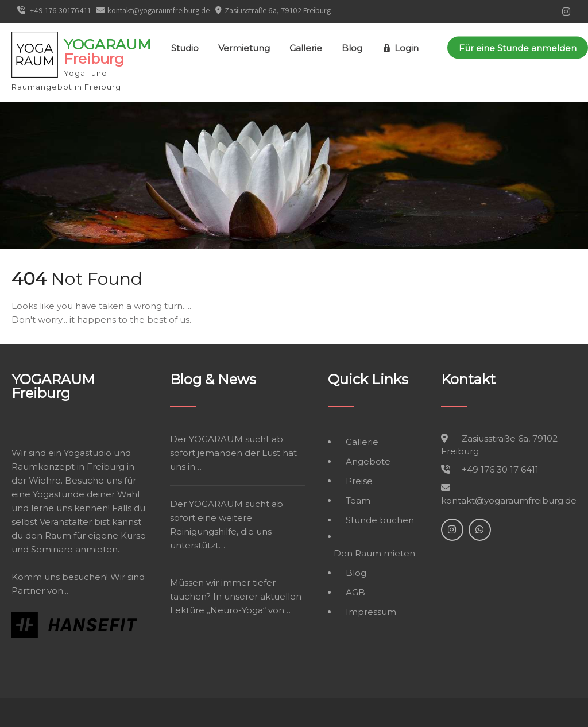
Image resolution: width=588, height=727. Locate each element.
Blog (352, 48)
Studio (185, 48)
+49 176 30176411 (54, 10)
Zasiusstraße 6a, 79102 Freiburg (278, 10)
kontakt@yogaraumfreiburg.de (153, 10)
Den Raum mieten (374, 553)
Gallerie (306, 48)
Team (358, 500)
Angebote (368, 461)
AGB (355, 592)
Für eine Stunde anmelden (518, 48)
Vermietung (244, 48)
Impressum (371, 612)
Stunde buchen (380, 520)
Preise (359, 481)
